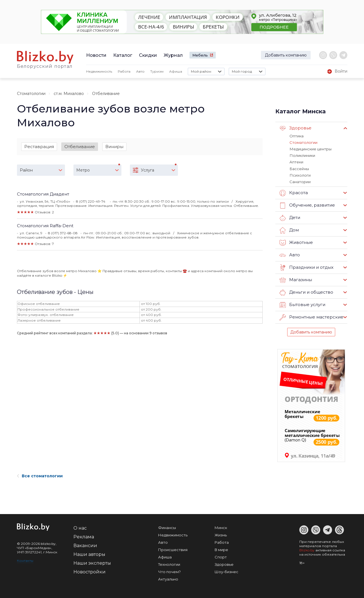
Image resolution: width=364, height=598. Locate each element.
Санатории (300, 181)
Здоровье (296, 128)
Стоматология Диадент (43, 194)
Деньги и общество (306, 292)
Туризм (157, 71)
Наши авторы (89, 554)
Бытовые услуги (302, 305)
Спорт (221, 557)
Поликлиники (302, 155)
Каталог (123, 55)
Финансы (167, 527)
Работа (124, 71)
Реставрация (39, 147)
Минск (221, 527)
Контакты (25, 560)
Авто (140, 71)
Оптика (297, 136)
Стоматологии (31, 94)
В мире (221, 549)
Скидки (148, 55)
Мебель (200, 55)
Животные (296, 242)
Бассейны (299, 168)
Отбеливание (80, 147)
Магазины (296, 280)
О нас (80, 528)
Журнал (173, 55)
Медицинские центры (310, 149)
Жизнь (221, 535)
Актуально (168, 579)
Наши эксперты (92, 563)
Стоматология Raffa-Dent (45, 226)
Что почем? (169, 571)
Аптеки (296, 162)
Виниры (114, 147)
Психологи (300, 175)
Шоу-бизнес (226, 571)
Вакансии (85, 545)
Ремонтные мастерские (311, 317)
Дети (290, 218)
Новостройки (90, 572)
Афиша (176, 71)
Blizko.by (307, 550)
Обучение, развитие (307, 205)
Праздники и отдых (307, 267)
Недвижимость (99, 71)
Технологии (169, 564)
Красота (294, 193)
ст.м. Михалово (69, 94)
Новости (96, 55)
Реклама (84, 537)
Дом (289, 230)
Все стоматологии (40, 476)
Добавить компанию (286, 55)
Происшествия (173, 549)
